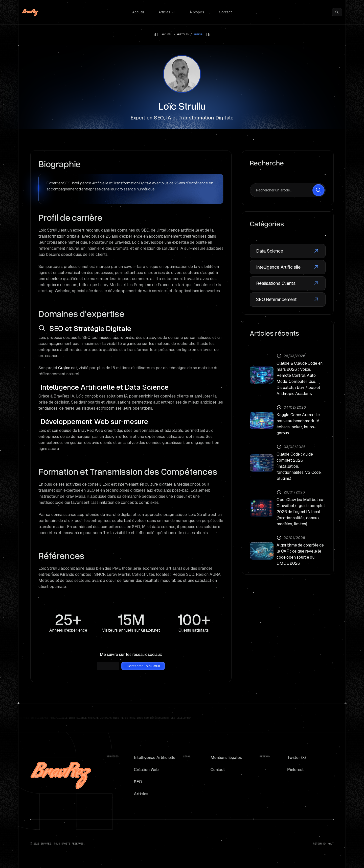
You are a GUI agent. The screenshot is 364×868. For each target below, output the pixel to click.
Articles (167, 12)
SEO (134, 782)
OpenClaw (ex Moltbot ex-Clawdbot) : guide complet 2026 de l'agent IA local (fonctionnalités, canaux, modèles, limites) (301, 512)
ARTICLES (183, 34)
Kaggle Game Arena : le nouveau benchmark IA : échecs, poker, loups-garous (299, 424)
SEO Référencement (288, 300)
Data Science (288, 251)
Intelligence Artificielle (288, 267)
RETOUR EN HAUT (323, 844)
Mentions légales (222, 758)
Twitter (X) (292, 758)
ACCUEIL (167, 34)
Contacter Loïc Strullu (144, 666)
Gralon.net (67, 368)
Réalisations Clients (288, 283)
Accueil (138, 12)
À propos (197, 12)
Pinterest (291, 770)
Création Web (142, 770)
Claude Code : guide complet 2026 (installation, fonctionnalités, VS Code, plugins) (299, 466)
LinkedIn (109, 666)
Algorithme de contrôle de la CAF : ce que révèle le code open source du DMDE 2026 (300, 554)
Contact (225, 12)
